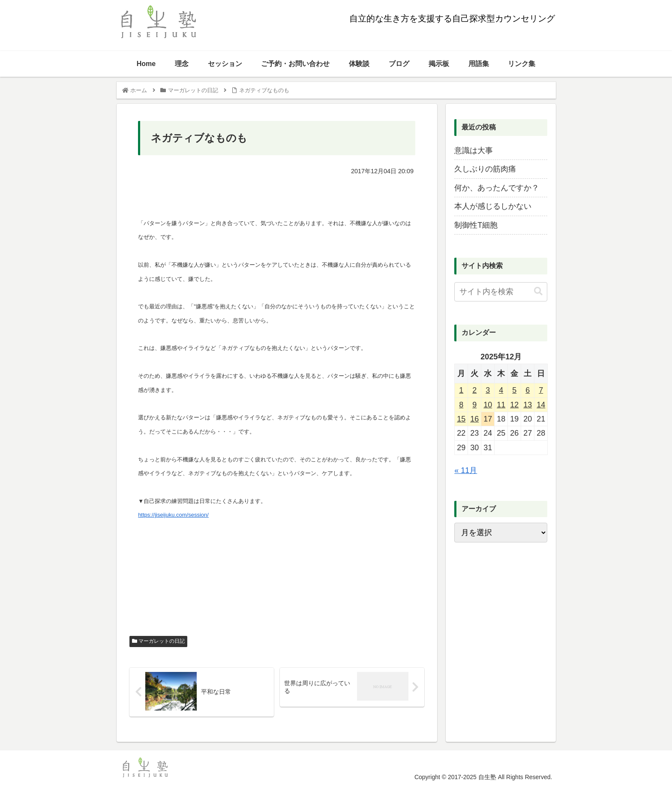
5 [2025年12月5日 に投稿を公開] (514, 390)
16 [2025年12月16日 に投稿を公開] (474, 419)
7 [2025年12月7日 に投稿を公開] (541, 390)
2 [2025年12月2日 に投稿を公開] (474, 390)
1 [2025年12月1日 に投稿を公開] (461, 390)
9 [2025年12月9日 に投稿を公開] (474, 405)
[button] (538, 291)
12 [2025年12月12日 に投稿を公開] (514, 405)
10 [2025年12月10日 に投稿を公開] (488, 405)
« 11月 (466, 470)
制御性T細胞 (476, 225)
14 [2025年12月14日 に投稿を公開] (541, 405)
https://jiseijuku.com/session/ (173, 515)
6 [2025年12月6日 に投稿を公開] (528, 390)
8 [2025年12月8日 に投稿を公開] (461, 405)
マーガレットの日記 (158, 641)
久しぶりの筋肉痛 (485, 169)
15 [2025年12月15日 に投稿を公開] (461, 419)
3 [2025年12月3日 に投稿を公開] (488, 390)
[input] (501, 292)
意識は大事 (474, 151)
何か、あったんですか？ (497, 188)
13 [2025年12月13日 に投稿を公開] (528, 405)
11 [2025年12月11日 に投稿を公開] (501, 405)
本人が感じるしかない (493, 206)
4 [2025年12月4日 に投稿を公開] (501, 390)
